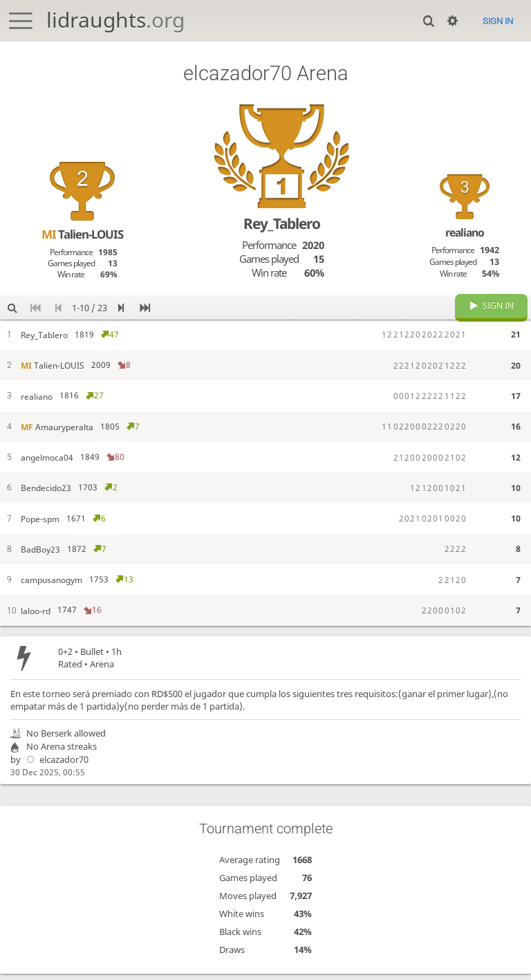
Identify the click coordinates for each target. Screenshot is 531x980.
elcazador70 (55, 770)
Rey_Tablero (282, 223)
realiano (465, 232)
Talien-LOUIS (82, 234)
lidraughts (115, 20)
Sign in (498, 21)
